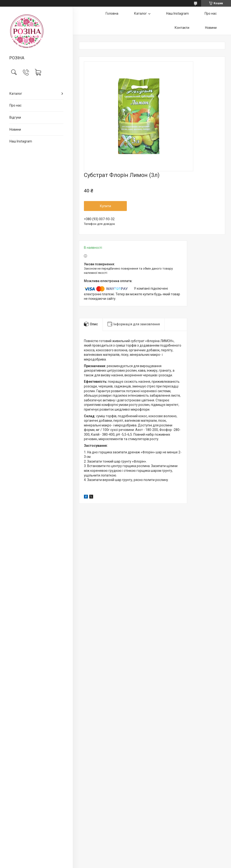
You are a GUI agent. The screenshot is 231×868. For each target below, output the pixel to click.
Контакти (182, 28)
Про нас (15, 105)
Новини (15, 129)
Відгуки (15, 117)
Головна (112, 13)
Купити (105, 206)
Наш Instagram (21, 141)
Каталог (16, 94)
